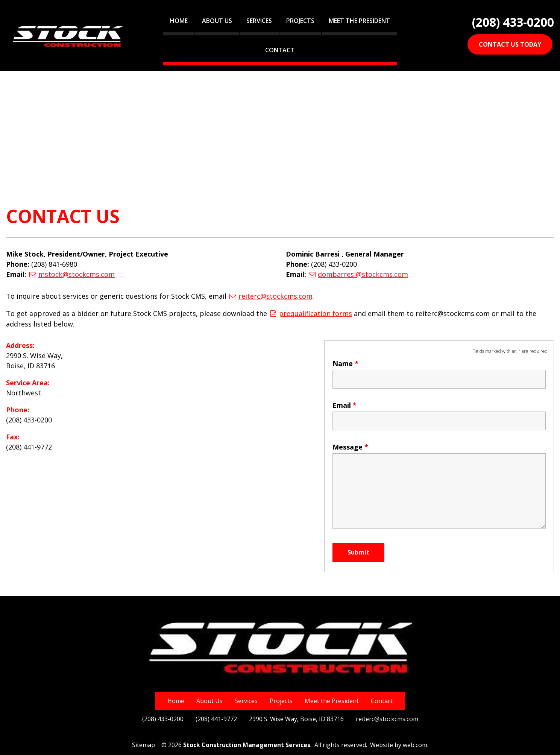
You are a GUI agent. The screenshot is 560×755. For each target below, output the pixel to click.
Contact (280, 50)
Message (350, 447)
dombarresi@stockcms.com (363, 274)
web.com (415, 745)
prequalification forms (316, 313)
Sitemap (143, 745)
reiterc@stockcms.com (275, 296)
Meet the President (359, 21)
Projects (300, 21)
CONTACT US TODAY (510, 44)
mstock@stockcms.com (77, 274)
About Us (217, 21)
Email (344, 405)
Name (345, 363)
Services (259, 21)
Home (179, 21)
